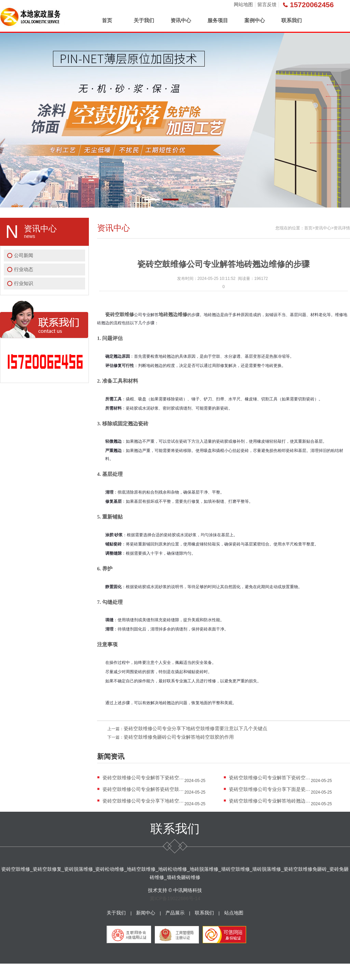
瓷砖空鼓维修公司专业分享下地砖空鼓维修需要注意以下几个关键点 (196, 728)
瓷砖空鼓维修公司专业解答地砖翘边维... (270, 801)
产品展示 (175, 913)
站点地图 (234, 913)
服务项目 (218, 20)
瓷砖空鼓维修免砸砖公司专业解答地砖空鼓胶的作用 (179, 737)
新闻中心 (146, 913)
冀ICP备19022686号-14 (175, 898)
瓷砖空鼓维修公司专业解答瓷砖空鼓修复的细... (144, 789)
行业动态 (24, 269)
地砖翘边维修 (173, 314)
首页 (107, 20)
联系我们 (292, 20)
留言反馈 (267, 4)
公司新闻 (24, 255)
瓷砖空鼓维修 (120, 314)
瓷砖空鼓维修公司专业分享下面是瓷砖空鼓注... (270, 789)
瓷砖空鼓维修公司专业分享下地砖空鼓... (144, 801)
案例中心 (255, 20)
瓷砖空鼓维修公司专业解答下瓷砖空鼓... (144, 778)
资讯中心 (181, 20)
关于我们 (144, 20)
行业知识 (24, 283)
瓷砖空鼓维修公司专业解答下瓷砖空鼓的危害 (270, 778)
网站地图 (243, 4)
